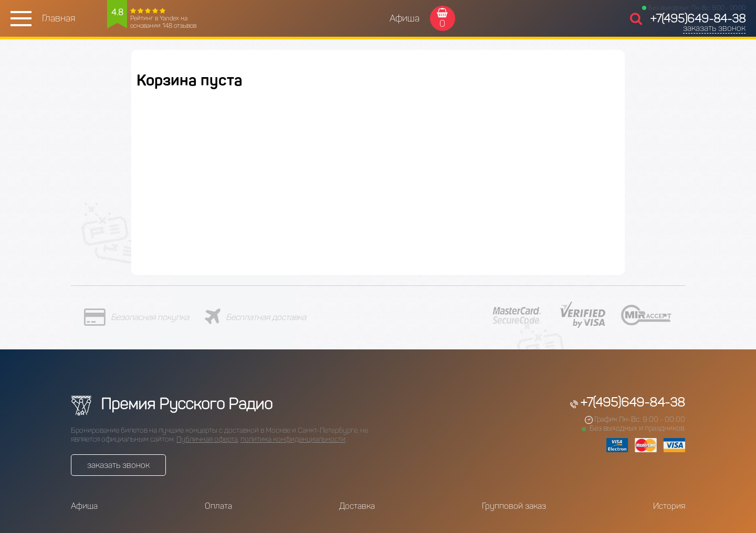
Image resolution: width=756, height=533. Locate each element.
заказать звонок (714, 28)
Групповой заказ (514, 506)
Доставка (357, 506)
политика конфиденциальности (293, 439)
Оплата (218, 506)
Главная (59, 18)
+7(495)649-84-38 (698, 19)
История (669, 506)
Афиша (405, 18)
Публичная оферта (207, 439)
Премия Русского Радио (172, 404)
